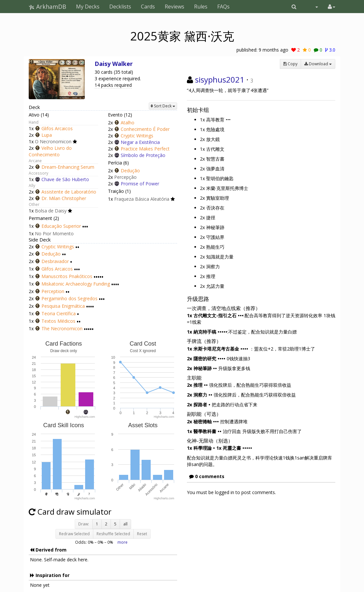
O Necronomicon (53, 141)
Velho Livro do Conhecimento (50, 151)
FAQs (223, 7)
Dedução (130, 171)
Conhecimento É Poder (145, 129)
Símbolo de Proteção (143, 155)
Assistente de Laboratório (69, 192)
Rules (201, 7)
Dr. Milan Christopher (64, 198)
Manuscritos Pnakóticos (67, 276)
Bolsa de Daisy (51, 211)
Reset (142, 534)
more (122, 542)
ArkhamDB (47, 7)
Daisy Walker (114, 64)
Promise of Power (140, 184)
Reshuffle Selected (113, 534)
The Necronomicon (62, 328)
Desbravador (55, 261)
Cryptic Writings (137, 136)
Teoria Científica (59, 313)
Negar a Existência (140, 142)
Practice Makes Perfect (145, 149)
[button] (294, 7)
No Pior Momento (54, 234)
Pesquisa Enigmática (63, 306)
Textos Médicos (58, 321)
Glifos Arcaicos (57, 128)
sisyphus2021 (220, 79)
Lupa (47, 135)
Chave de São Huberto (65, 179)
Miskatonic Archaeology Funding (76, 284)
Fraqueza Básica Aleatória (142, 199)
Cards (148, 7)
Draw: (84, 524)
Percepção (125, 177)
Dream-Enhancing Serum (68, 167)
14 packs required (113, 85)
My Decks (88, 7)
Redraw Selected (74, 534)
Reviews (174, 7)
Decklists (120, 7)
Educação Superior (61, 226)
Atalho (128, 123)
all (125, 524)
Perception (53, 291)
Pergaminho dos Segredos (69, 299)
